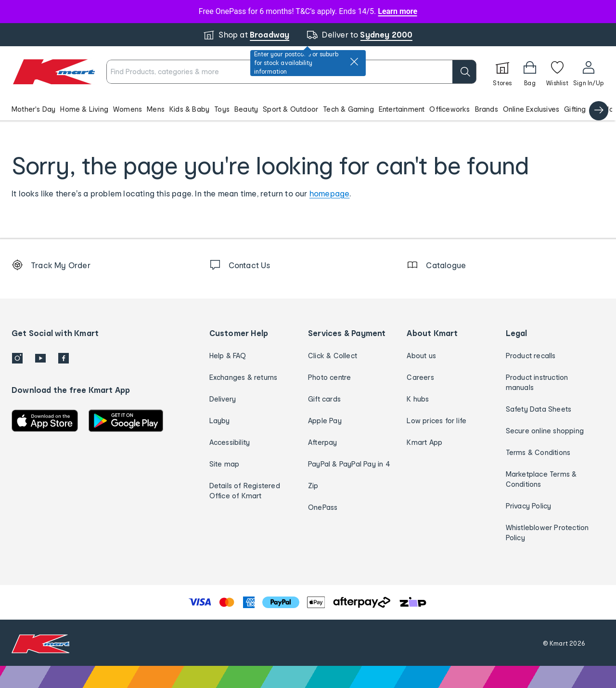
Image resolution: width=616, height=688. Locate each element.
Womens (128, 109)
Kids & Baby (189, 109)
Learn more (398, 11)
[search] (464, 72)
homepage (330, 193)
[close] (354, 62)
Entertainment (402, 109)
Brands (487, 109)
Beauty (246, 109)
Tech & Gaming (348, 109)
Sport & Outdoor (290, 109)
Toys (222, 109)
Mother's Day (33, 109)
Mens (156, 109)
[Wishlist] (557, 72)
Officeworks (449, 109)
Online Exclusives (531, 109)
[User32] (588, 72)
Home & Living (84, 109)
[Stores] (502, 72)
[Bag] (530, 72)
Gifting (575, 109)
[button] (308, 109)
